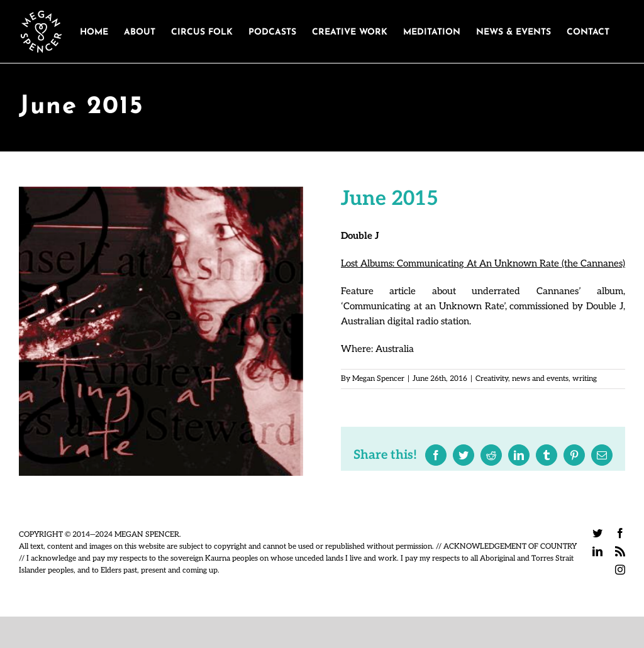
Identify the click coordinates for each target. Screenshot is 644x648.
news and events (540, 379)
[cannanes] (161, 331)
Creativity (492, 379)
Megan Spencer (378, 379)
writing (585, 379)
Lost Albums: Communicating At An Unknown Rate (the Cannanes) (483, 263)
